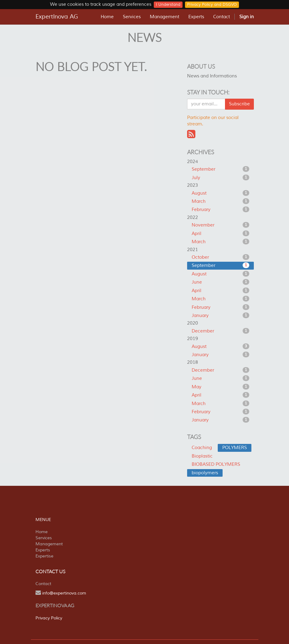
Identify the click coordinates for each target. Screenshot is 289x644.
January (220, 315)
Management (49, 544)
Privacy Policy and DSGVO (212, 5)
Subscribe (239, 104)
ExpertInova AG (57, 17)
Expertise (44, 556)
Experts (43, 550)
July (220, 178)
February (220, 210)
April (220, 233)
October (220, 257)
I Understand (168, 5)
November (220, 225)
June (220, 282)
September (220, 169)
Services (44, 538)
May (220, 387)
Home (42, 532)
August (220, 193)
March (220, 201)
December (220, 331)
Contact (43, 584)
